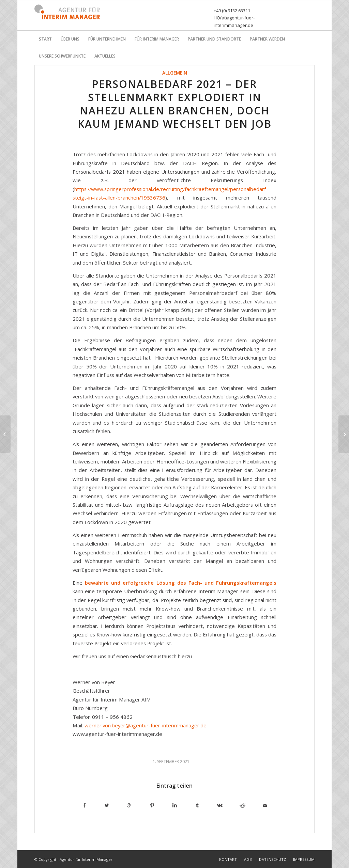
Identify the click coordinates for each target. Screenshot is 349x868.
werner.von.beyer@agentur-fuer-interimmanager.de (146, 725)
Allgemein (175, 73)
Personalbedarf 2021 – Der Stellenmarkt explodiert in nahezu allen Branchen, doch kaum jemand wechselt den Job (175, 104)
